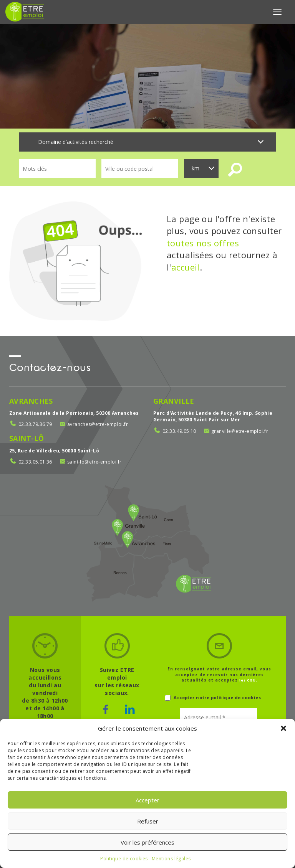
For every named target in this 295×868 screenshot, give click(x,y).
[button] (283, 728)
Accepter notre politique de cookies (213, 698)
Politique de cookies (124, 859)
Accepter (147, 800)
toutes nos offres (203, 243)
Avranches (31, 401)
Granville (174, 401)
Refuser (148, 821)
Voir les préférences (147, 842)
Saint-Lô (27, 438)
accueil (186, 267)
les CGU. (248, 680)
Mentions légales (171, 859)
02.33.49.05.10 (179, 431)
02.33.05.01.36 (35, 462)
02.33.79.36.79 (35, 424)
